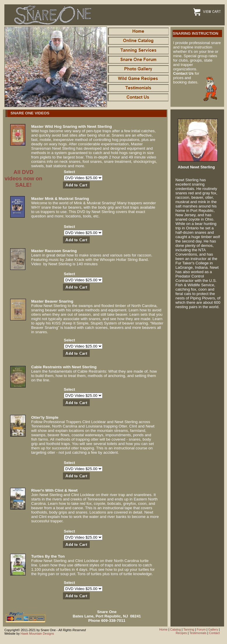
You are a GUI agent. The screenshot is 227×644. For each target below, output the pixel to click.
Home (163, 629)
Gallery (213, 629)
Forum (201, 629)
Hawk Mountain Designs (37, 633)
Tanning (189, 629)
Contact (214, 633)
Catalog (176, 629)
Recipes (181, 633)
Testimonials (198, 633)
